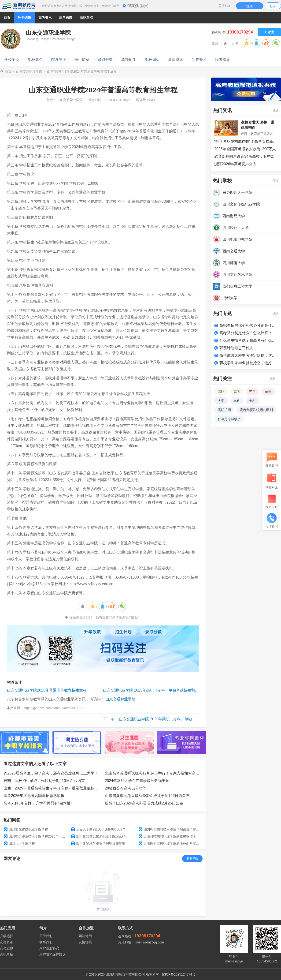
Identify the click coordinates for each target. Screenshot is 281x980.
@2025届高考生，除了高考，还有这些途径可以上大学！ (51, 773)
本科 (237, 401)
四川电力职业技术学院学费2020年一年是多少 (36, 836)
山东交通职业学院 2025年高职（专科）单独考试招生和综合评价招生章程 (151, 690)
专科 (252, 401)
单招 (268, 392)
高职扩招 (224, 410)
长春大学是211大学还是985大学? (98, 829)
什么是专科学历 (229, 419)
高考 (237, 392)
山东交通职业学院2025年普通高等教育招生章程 (47, 690)
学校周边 (152, 60)
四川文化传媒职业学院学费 (26, 829)
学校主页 (12, 60)
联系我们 (46, 942)
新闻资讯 (176, 60)
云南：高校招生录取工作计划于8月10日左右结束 (44, 781)
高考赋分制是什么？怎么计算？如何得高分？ (248, 333)
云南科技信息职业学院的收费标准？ (167, 836)
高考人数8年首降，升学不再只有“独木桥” (38, 803)
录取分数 (105, 60)
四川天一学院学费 (19, 843)
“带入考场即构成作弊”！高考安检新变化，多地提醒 (246, 141)
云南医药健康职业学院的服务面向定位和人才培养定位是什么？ (170, 843)
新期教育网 (19, 6)
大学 (221, 401)
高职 (221, 392)
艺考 (252, 392)
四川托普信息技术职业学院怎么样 (98, 836)
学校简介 (35, 60)
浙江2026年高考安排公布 (235, 164)
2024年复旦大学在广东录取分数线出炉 (137, 781)
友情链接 (85, 942)
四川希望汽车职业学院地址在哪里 (98, 843)
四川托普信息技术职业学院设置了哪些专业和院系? (170, 829)
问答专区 (199, 60)
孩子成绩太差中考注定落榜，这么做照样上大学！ (248, 355)
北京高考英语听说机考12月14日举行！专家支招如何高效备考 (154, 773)
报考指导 (222, 60)
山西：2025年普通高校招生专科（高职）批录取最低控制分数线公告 (52, 788)
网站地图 (85, 936)
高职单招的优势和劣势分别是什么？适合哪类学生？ (248, 325)
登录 (273, 6)
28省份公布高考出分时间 (126, 788)
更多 (276, 110)
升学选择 (7, 936)
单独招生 (129, 60)
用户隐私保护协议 (52, 954)
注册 (250, 6)
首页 (7, 18)
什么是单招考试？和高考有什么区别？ (248, 340)
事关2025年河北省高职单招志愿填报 (34, 796)
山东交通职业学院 (29, 71)
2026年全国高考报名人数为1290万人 (245, 149)
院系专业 (59, 60)
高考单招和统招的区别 (256, 410)
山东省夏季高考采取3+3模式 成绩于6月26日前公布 (147, 796)
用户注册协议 (49, 948)
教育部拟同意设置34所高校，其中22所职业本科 (246, 156)
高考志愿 (7, 948)
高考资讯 (7, 942)
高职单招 (7, 954)
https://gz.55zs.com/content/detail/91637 (53, 708)
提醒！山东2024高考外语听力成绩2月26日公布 (144, 803)
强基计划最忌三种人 (236, 348)
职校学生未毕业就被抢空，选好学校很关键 (248, 363)
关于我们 (46, 936)
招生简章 (82, 60)
